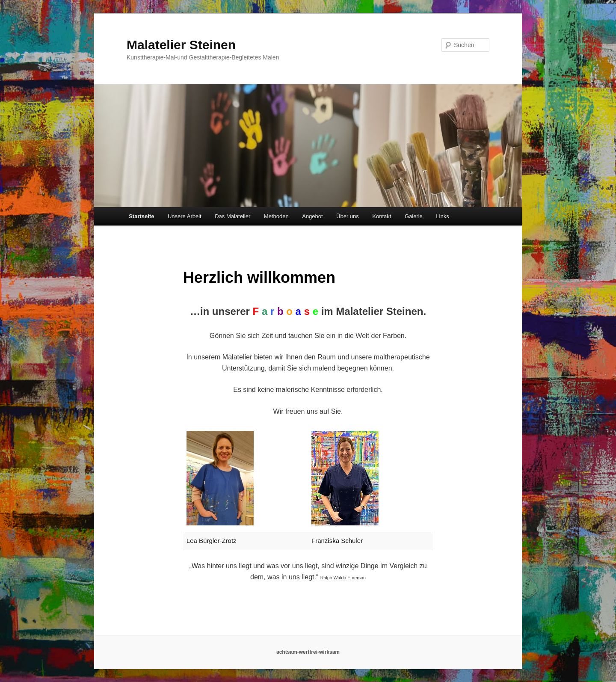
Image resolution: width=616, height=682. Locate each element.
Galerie (414, 216)
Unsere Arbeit (185, 216)
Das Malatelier (232, 216)
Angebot (312, 216)
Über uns (348, 216)
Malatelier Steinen (181, 45)
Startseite (141, 216)
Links (442, 216)
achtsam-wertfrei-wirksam (308, 652)
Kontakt (382, 216)
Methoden (276, 216)
